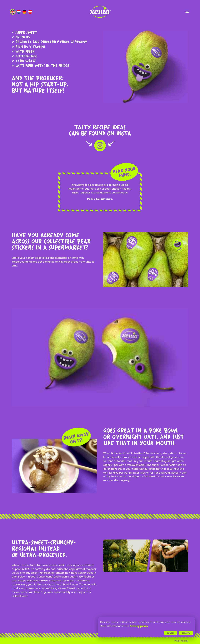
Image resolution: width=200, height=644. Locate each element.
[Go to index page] (100, 12)
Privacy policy (181, 641)
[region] (146, 624)
